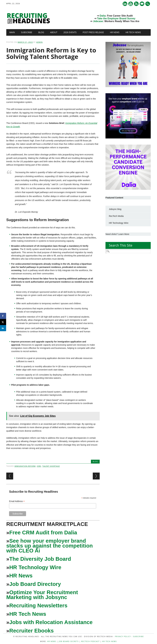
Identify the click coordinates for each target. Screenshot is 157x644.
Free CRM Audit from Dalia (43, 532)
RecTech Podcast (90, 641)
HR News (115, 32)
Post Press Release (93, 32)
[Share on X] (3, 322)
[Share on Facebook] (3, 316)
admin (39, 42)
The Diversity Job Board (40, 559)
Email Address (17, 501)
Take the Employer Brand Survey (116, 18)
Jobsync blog (115, 209)
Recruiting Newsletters (38, 605)
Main (12, 32)
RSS (136, 4)
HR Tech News (133, 32)
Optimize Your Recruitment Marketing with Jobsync (42, 595)
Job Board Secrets (69, 641)
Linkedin (125, 4)
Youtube (131, 4)
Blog (41, 32)
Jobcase (98, 21)
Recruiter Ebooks (31, 631)
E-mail (142, 4)
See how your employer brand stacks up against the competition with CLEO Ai (50, 546)
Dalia (103, 16)
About (54, 32)
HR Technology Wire (35, 567)
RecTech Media (116, 216)
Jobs (39, 466)
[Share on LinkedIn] (3, 328)
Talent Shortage (51, 466)
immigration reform (25, 466)
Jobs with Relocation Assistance (51, 622)
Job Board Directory (35, 584)
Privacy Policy (123, 636)
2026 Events (70, 32)
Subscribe (27, 32)
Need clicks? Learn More (117, 234)
